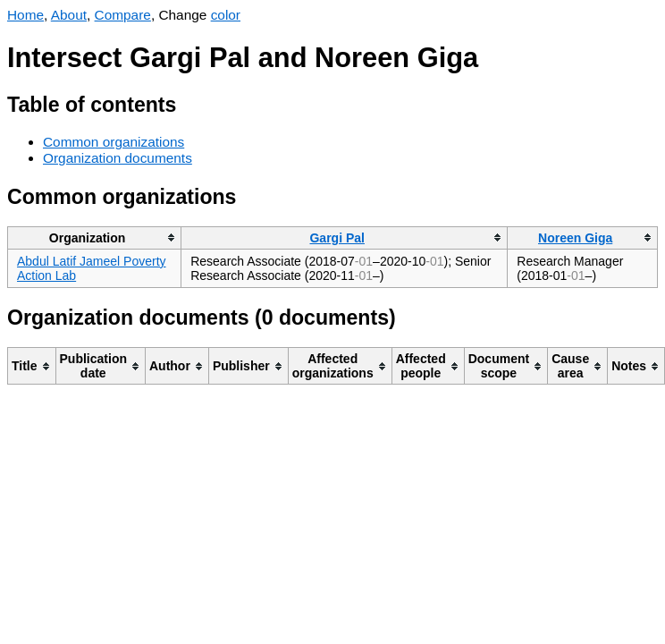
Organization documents (118, 158)
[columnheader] (95, 237)
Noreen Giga (575, 238)
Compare (123, 15)
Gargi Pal (337, 238)
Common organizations (114, 142)
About (69, 15)
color (226, 15)
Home (25, 15)
